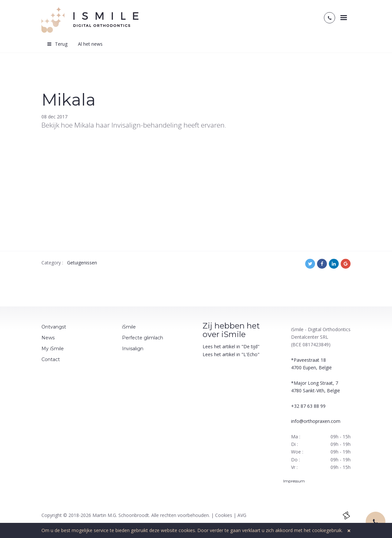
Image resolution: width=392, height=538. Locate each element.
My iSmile (53, 349)
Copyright (52, 515)
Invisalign (133, 349)
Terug (57, 44)
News (48, 338)
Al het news (90, 44)
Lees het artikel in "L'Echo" (231, 354)
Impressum (294, 481)
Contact (51, 359)
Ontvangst (54, 327)
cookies (187, 530)
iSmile (129, 327)
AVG (242, 515)
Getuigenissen (82, 263)
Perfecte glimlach (143, 338)
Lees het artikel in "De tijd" (231, 346)
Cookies (224, 515)
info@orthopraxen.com (316, 421)
